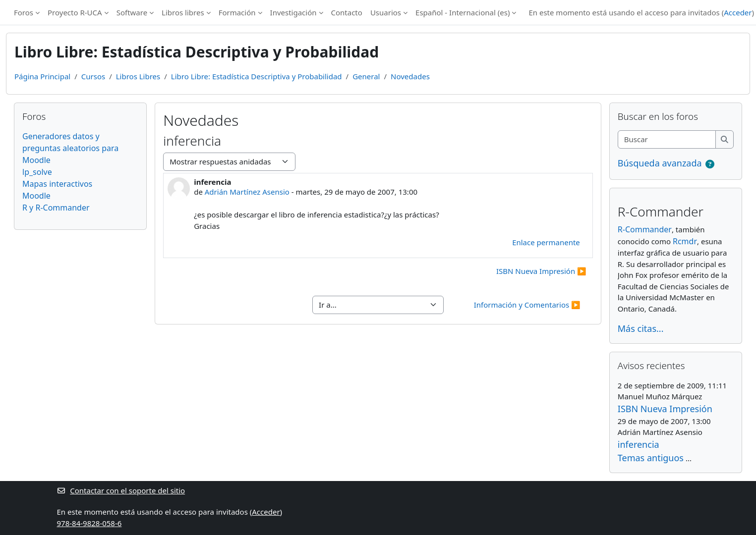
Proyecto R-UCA (75, 12)
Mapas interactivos (57, 184)
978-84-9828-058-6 (89, 523)
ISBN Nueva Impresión (665, 409)
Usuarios (386, 12)
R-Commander (645, 229)
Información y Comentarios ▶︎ (527, 305)
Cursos (93, 76)
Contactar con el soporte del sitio (121, 490)
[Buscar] (667, 139)
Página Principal (42, 76)
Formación (237, 12)
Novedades (410, 76)
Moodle (36, 196)
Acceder (738, 12)
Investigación (293, 12)
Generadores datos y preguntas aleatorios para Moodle (70, 148)
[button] (710, 164)
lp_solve (37, 172)
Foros (24, 12)
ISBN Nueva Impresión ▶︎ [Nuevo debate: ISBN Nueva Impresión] (541, 271)
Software (132, 12)
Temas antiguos (651, 458)
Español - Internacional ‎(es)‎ (463, 12)
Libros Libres (138, 76)
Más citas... (641, 328)
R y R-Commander (56, 208)
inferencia (639, 444)
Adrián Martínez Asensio (247, 192)
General (366, 76)
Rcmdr (685, 241)
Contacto (347, 12)
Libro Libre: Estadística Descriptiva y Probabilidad (257, 76)
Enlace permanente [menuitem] (546, 242)
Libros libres (183, 12)
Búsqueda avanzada (660, 163)
